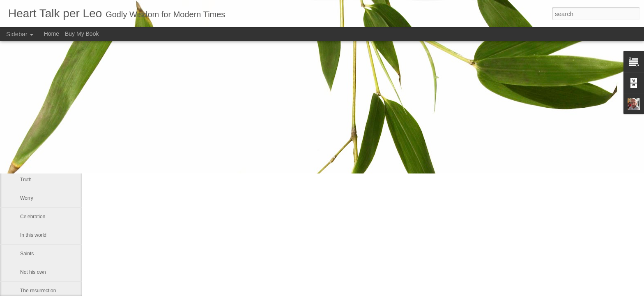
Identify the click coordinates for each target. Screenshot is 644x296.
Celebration (33, 217)
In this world (33, 235)
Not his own (33, 272)
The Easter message (43, 124)
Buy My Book (82, 34)
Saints (27, 254)
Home (52, 34)
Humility (29, 161)
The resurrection (38, 291)
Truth (26, 180)
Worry (27, 198)
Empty (27, 143)
